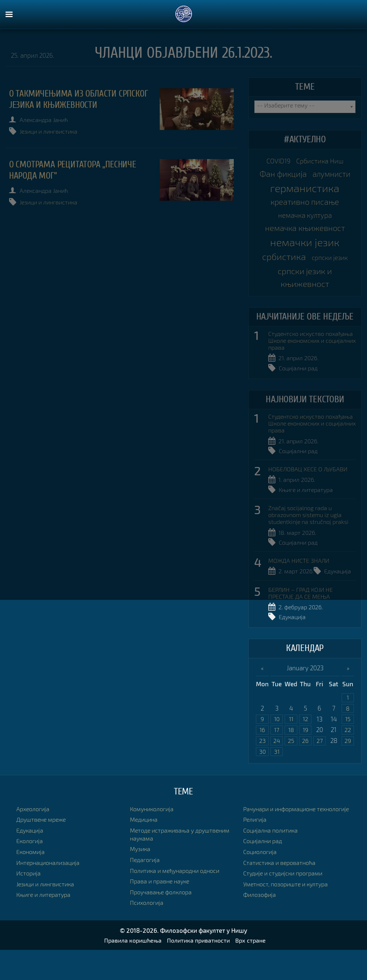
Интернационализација (50, 892)
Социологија (261, 889)
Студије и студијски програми (286, 911)
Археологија (34, 838)
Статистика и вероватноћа (281, 900)
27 (319, 770)
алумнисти (305, 191)
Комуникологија (154, 838)
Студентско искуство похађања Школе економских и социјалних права (311, 367)
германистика (305, 206)
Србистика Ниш (321, 162)
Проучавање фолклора (163, 921)
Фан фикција (305, 176)
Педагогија (146, 889)
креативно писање (305, 220)
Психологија (148, 932)
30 (262, 781)
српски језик (332, 279)
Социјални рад (300, 395)
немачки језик (305, 264)
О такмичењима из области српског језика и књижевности (73, 99)
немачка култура (305, 235)
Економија (31, 881)
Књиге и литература (308, 517)
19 (305, 758)
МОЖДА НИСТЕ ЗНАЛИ (300, 587)
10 (277, 747)
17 (277, 758)
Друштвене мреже (43, 849)
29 (348, 770)
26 (305, 770)
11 (291, 747)
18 (291, 758)
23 (262, 770)
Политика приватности (199, 970)
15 (348, 747)
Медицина (145, 849)
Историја (29, 903)
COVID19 (276, 162)
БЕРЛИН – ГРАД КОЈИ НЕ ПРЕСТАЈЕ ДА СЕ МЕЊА (302, 620)
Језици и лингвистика (52, 132)
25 (291, 770)
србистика (282, 278)
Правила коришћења (130, 970)
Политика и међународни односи (178, 900)
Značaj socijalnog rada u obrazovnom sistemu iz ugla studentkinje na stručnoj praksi (311, 542)
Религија (256, 857)
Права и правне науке (161, 911)
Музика (141, 879)
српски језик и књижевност (305, 301)
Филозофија (261, 932)
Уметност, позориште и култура (288, 921)
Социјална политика (272, 868)
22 (348, 758)
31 (277, 781)
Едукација (340, 598)
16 (262, 758)
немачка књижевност (305, 249)
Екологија (30, 871)
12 (305, 747)
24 (277, 770)
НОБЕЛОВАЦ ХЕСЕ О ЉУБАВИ (309, 496)
